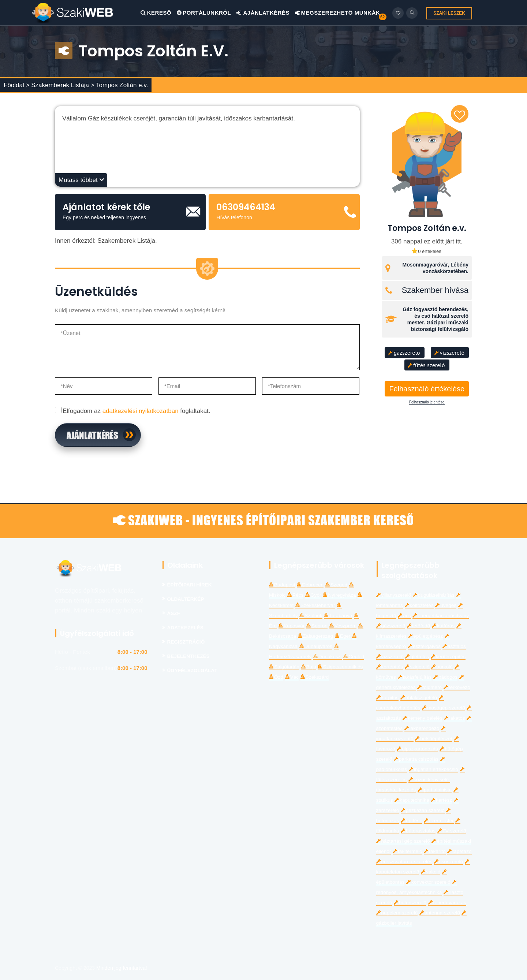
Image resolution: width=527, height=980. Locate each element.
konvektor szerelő (428, 882)
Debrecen (310, 585)
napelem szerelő (397, 913)
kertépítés (390, 667)
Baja (309, 667)
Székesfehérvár (315, 605)
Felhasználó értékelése (427, 389)
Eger (343, 636)
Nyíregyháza (339, 595)
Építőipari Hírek (190, 585)
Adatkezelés (185, 628)
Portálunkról (204, 13)
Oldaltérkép (186, 599)
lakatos (454, 718)
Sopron (317, 626)
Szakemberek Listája (61, 85)
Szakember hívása (435, 290)
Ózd (276, 677)
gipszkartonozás (417, 749)
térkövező (457, 687)
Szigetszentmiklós (340, 667)
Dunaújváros (316, 646)
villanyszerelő (394, 595)
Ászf (174, 613)
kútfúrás (443, 626)
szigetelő (417, 667)
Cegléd (354, 657)
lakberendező (422, 728)
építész (411, 821)
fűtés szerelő (426, 365)
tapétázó (459, 851)
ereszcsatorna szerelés (404, 862)
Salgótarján (284, 667)
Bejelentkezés (188, 656)
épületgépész (425, 636)
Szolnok (311, 616)
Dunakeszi (327, 657)
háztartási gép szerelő (403, 841)
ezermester (439, 821)
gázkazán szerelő (423, 810)
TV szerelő (452, 831)
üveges (446, 605)
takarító (435, 851)
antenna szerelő (440, 913)
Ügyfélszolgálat (192, 670)
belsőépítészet (434, 739)
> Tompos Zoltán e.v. (119, 85)
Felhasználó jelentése (427, 402)
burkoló (442, 667)
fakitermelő (407, 851)
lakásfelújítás (415, 677)
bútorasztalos (418, 831)
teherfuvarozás (447, 903)
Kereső (156, 13)
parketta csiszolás (416, 759)
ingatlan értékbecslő (433, 769)
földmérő (429, 687)
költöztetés (419, 605)
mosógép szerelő (444, 708)
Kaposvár (291, 626)
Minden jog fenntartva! (122, 968)
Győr (313, 595)
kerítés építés (448, 657)
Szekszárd (315, 677)
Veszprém (343, 626)
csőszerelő (448, 862)
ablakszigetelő (419, 698)
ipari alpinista (435, 790)
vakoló (431, 872)
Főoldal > (16, 85)
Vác (292, 677)
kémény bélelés (422, 718)
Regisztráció (186, 642)
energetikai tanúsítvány (441, 616)
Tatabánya (338, 616)
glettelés (417, 657)
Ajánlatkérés (263, 13)
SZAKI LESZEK (449, 13)
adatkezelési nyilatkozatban (141, 411)
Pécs (295, 595)
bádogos (445, 677)
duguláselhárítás (434, 595)
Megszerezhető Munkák (338, 13)
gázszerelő (404, 353)
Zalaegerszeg (315, 636)
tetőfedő (418, 626)
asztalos (454, 646)
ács (404, 616)
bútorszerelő (410, 903)
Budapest (282, 585)
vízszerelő (449, 353)
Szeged (336, 585)
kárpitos (388, 698)
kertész (441, 800)
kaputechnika (412, 800)
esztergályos (424, 646)
